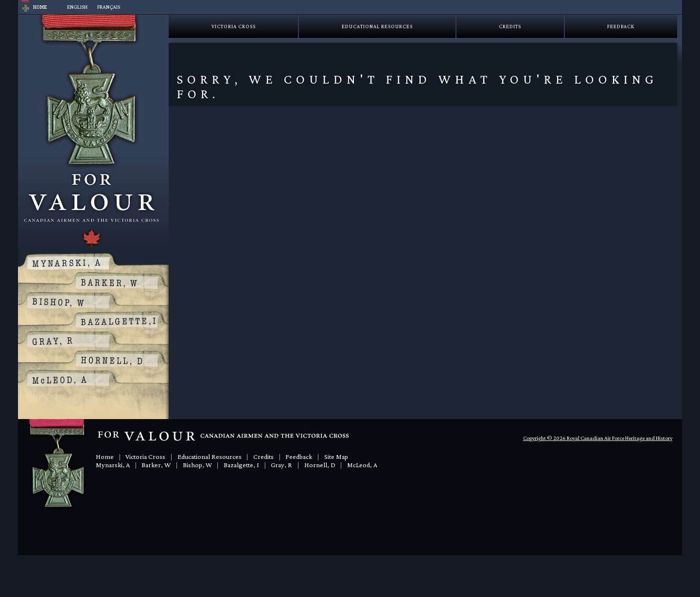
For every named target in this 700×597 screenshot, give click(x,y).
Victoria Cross (234, 26)
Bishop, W (197, 465)
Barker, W (156, 465)
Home (105, 457)
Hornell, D (320, 465)
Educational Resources (377, 26)
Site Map (336, 457)
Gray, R (281, 465)
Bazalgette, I (241, 465)
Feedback (621, 26)
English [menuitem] (77, 7)
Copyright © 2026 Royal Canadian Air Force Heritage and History (598, 438)
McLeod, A (362, 465)
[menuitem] (77, 7)
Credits (510, 26)
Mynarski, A (113, 465)
